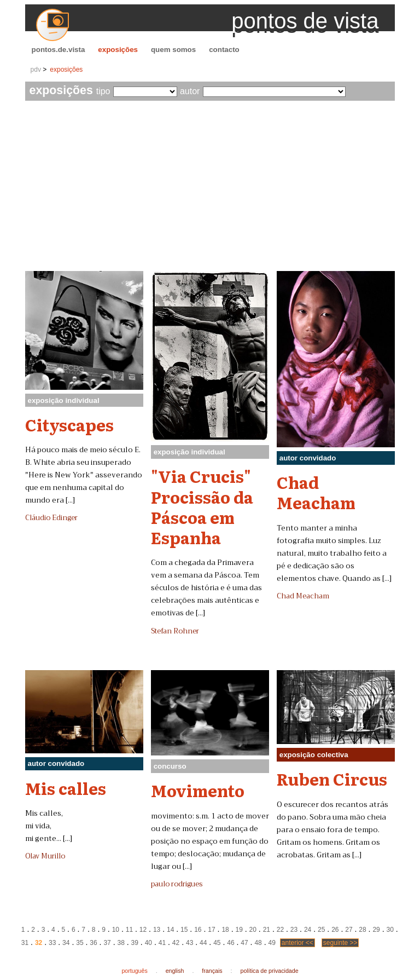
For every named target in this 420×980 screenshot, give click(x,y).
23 (294, 930)
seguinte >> (340, 943)
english (175, 971)
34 (66, 943)
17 (211, 930)
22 (280, 930)
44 (203, 943)
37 (107, 943)
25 (321, 930)
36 (93, 943)
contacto (224, 50)
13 (157, 930)
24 (308, 930)
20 (253, 930)
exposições (118, 50)
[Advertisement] (210, 189)
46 (231, 943)
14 (170, 930)
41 (162, 943)
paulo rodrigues (177, 884)
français (212, 971)
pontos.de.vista (59, 50)
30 (390, 930)
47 (244, 943)
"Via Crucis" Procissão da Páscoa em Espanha (202, 506)
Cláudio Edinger (51, 518)
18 (225, 930)
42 (176, 943)
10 (116, 930)
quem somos (173, 50)
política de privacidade (270, 971)
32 (39, 943)
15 (184, 930)
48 (258, 943)
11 (129, 930)
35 (80, 943)
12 (143, 930)
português (134, 971)
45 (217, 943)
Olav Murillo (45, 856)
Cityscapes (69, 424)
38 (121, 943)
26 (335, 930)
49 (272, 943)
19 (239, 930)
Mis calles (66, 788)
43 (189, 943)
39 (135, 943)
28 (362, 930)
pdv (36, 70)
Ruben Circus (332, 779)
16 (198, 930)
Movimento (198, 790)
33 (52, 943)
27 (349, 930)
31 (25, 943)
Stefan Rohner (175, 631)
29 (376, 930)
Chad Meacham (316, 492)
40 (148, 943)
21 (267, 930)
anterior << (297, 943)
